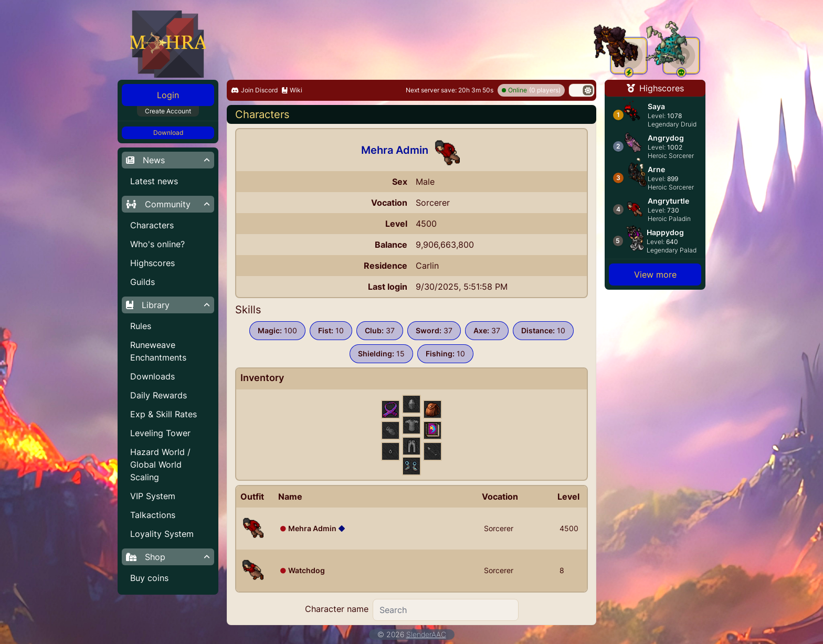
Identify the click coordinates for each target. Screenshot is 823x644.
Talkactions (153, 515)
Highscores (152, 263)
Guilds (143, 282)
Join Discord (254, 90)
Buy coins (149, 578)
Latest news (154, 181)
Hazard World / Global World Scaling (160, 464)
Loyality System (162, 534)
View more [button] (655, 275)
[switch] (582, 90)
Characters (152, 225)
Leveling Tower (160, 433)
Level (568, 497)
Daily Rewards (159, 395)
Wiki (292, 90)
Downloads (152, 376)
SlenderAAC (426, 634)
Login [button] (168, 95)
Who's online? (157, 244)
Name (290, 497)
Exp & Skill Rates (163, 414)
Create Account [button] (168, 111)
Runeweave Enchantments (158, 351)
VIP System (153, 496)
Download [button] (168, 133)
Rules (141, 326)
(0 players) (531, 90)
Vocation (500, 497)
